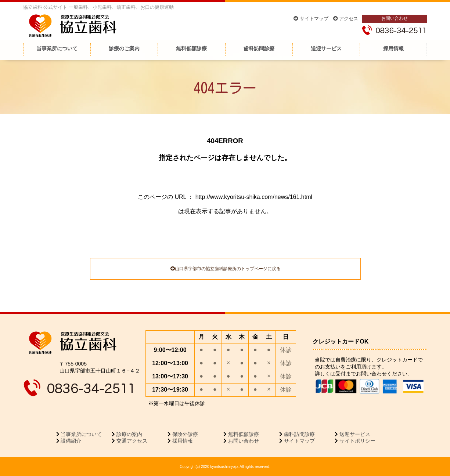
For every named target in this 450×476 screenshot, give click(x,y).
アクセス (346, 19)
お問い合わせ (395, 18)
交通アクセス (131, 441)
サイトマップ (311, 19)
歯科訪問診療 (259, 48)
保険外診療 (184, 434)
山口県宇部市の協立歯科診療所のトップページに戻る (226, 269)
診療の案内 (129, 434)
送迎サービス (326, 48)
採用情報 (393, 48)
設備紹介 (71, 441)
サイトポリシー (357, 441)
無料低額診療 (191, 48)
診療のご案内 (124, 48)
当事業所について (57, 48)
